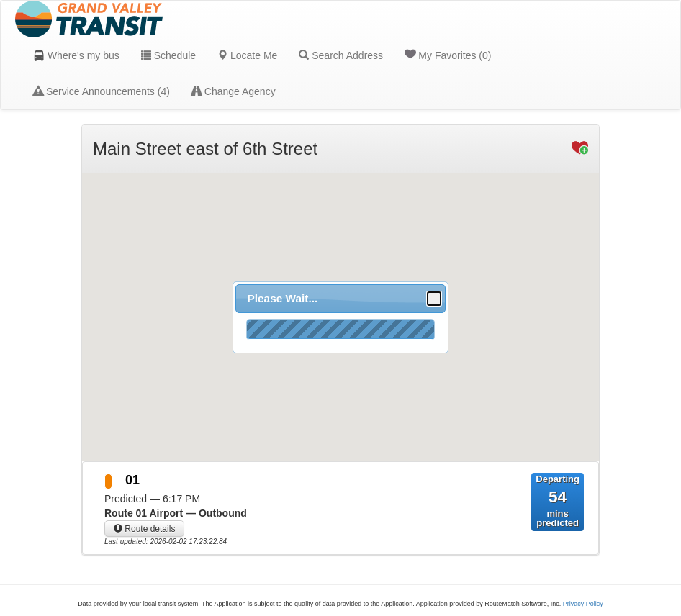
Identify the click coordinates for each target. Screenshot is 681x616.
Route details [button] (144, 529)
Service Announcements (102, 91)
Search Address (341, 55)
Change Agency (234, 91)
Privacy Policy (583, 604)
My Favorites (448, 55)
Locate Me (247, 55)
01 (132, 480)
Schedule (168, 55)
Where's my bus (76, 55)
